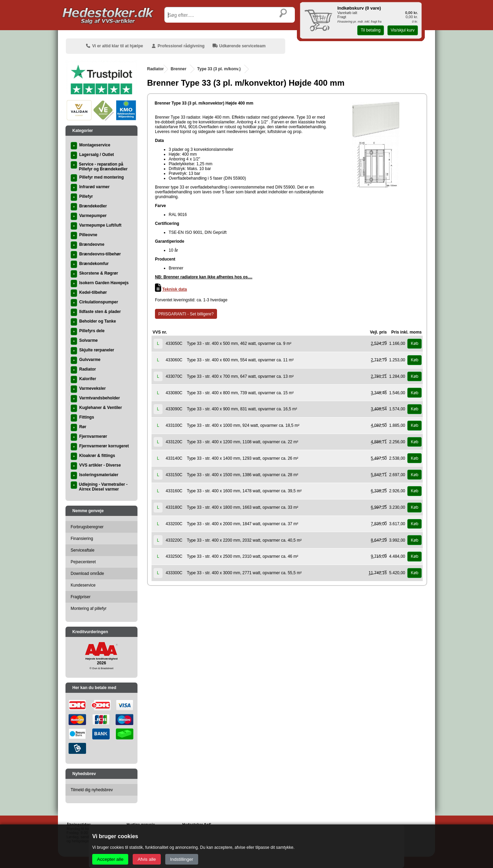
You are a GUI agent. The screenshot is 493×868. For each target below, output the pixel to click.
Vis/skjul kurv (402, 30)
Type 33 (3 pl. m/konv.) (219, 69)
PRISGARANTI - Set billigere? (186, 314)
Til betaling (371, 30)
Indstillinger (182, 859)
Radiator (155, 69)
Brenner (179, 69)
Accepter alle (110, 859)
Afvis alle (147, 859)
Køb (414, 343)
